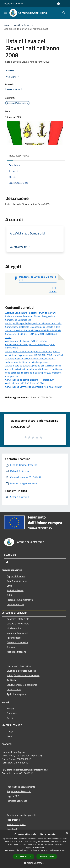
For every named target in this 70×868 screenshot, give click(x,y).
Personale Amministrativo (20, 600)
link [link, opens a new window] (63, 850)
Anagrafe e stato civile (18, 619)
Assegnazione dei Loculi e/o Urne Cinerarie (27, 341)
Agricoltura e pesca (16, 694)
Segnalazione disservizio (19, 791)
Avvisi (27, 25)
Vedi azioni (13, 77)
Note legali (12, 829)
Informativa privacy (16, 824)
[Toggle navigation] (6, 13)
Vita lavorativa (14, 628)
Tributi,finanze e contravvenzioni (23, 675)
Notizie (10, 709)
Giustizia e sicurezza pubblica (21, 671)
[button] (35, 863)
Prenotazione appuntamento (21, 787)
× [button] (67, 833)
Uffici (9, 586)
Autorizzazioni (14, 689)
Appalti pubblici (14, 638)
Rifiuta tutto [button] (47, 856)
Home (6, 25)
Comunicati (12, 713)
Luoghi (10, 731)
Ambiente (12, 680)
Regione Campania (14, 4)
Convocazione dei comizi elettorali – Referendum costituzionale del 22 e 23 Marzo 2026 (30, 381)
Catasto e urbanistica (17, 642)
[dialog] (35, 849)
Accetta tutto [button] (24, 856)
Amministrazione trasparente (21, 815)
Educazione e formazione (19, 666)
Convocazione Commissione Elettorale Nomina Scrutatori (34, 387)
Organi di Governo (16, 576)
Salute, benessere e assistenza (22, 685)
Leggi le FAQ (13, 796)
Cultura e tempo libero (18, 624)
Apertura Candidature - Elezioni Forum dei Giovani (30, 313)
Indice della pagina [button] (19, 156)
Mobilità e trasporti (16, 652)
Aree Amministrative (17, 581)
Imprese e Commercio (17, 633)
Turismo (11, 647)
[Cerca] (64, 13)
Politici (10, 595)
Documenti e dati (15, 604)
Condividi (12, 71)
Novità (17, 25)
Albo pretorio (13, 820)
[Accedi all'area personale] (59, 4)
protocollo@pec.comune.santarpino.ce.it (28, 770)
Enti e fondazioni (15, 590)
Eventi (10, 736)
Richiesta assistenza (17, 801)
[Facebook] (7, 563)
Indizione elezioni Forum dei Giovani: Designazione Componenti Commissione (30, 318)
